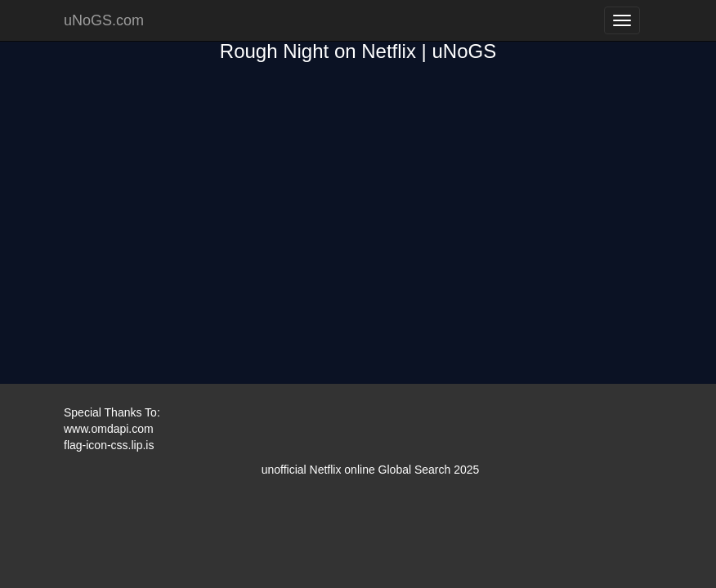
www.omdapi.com (109, 429)
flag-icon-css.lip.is (109, 445)
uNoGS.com (104, 20)
